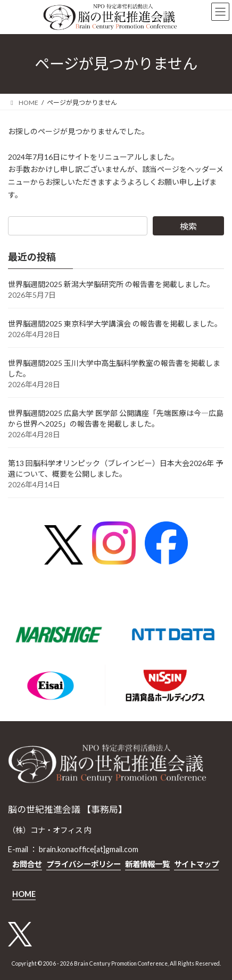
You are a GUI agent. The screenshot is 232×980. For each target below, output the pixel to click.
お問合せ (27, 864)
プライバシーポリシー (84, 864)
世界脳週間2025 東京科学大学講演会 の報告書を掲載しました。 (115, 324)
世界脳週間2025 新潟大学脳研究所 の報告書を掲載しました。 (111, 284)
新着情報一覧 (147, 864)
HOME (24, 894)
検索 (188, 226)
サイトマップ (196, 864)
